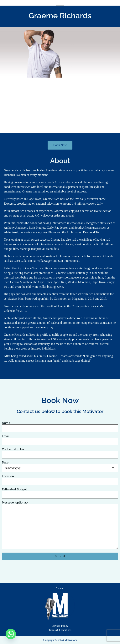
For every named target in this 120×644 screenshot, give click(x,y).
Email (60, 439)
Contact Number (60, 452)
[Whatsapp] (11, 634)
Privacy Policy (60, 626)
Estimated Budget (60, 492)
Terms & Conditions (60, 630)
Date (60, 465)
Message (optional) (60, 526)
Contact (60, 588)
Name (60, 426)
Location (60, 479)
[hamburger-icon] (60, 3)
